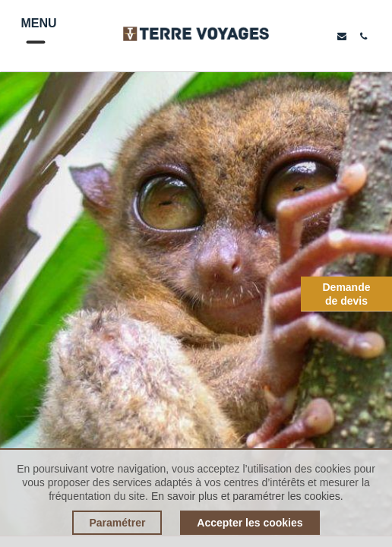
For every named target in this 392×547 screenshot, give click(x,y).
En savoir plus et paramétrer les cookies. (247, 496)
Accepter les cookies (250, 523)
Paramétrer (117, 523)
